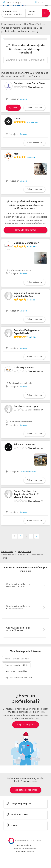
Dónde (31, 12)
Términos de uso (25, 852)
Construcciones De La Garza (30, 90)
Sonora (33, 479)
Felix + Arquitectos (24, 451)
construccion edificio (17, 666)
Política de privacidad (25, 855)
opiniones (32, 129)
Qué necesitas (10, 12)
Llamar (13, 114)
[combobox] (13, 13)
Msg (16, 161)
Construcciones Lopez (26, 413)
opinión (31, 164)
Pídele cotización (34, 114)
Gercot (17, 126)
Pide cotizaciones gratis (26, 797)
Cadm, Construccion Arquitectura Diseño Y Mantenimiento (26, 501)
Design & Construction (26, 250)
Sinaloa (23, 106)
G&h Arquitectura (24, 375)
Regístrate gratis (26, 731)
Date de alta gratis (26, 237)
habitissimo (7, 559)
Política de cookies (25, 859)
